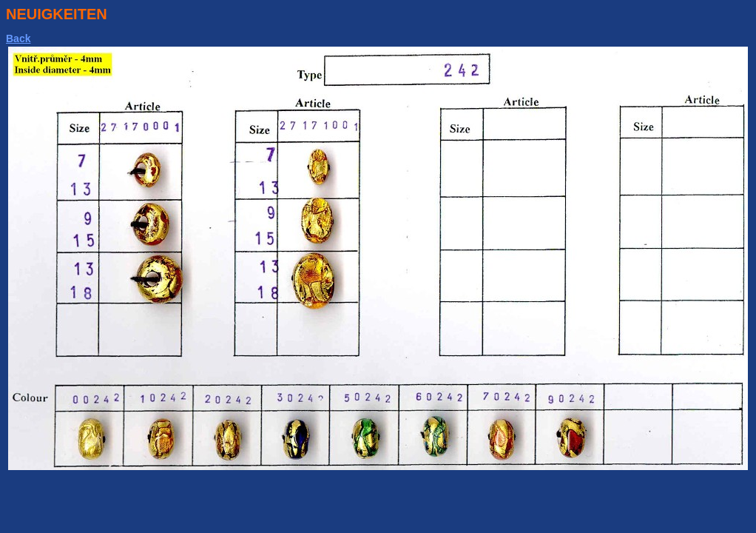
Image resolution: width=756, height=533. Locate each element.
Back (18, 38)
